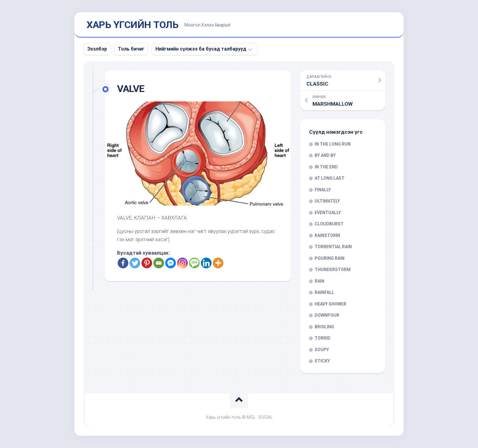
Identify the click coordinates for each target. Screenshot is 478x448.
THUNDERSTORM (333, 270)
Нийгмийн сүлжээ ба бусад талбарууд (201, 49)
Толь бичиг (131, 49)
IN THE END (326, 167)
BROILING (324, 327)
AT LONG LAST (330, 178)
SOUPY (322, 350)
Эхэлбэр (97, 49)
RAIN (319, 281)
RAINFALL (324, 292)
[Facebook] (123, 263)
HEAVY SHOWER (330, 304)
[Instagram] (182, 263)
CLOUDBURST (329, 224)
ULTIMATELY (327, 201)
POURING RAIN (330, 258)
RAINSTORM (327, 235)
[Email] (159, 263)
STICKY (322, 361)
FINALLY (323, 190)
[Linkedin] (206, 263)
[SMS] (194, 263)
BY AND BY (325, 155)
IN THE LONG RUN (333, 144)
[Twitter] (135, 263)
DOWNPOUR (327, 315)
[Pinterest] (147, 263)
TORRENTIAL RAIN (333, 247)
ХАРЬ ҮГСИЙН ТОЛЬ (132, 25)
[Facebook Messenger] (171, 263)
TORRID (323, 338)
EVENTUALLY (328, 213)
